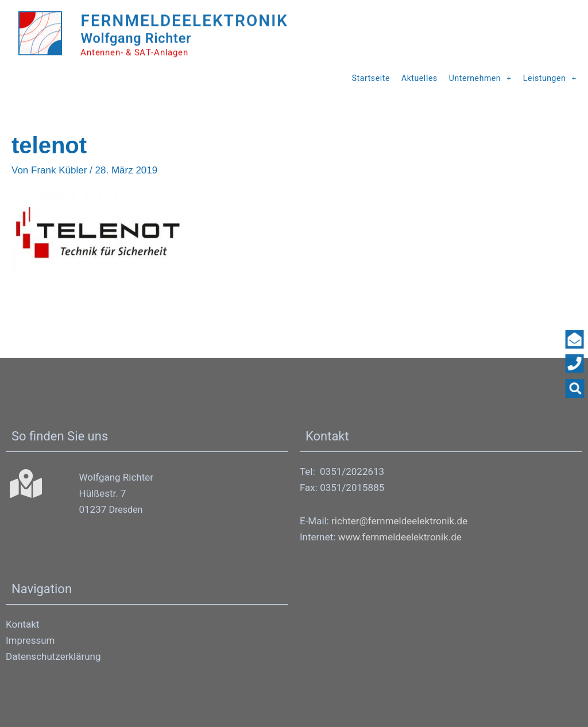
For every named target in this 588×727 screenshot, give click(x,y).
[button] (577, 388)
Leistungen (550, 78)
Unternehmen (480, 78)
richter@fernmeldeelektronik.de (399, 520)
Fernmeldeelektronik (206, 18)
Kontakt (23, 624)
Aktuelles (419, 78)
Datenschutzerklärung (53, 656)
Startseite (371, 78)
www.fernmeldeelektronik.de (400, 536)
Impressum (30, 640)
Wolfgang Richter (141, 37)
